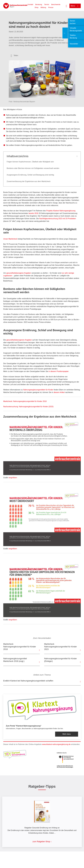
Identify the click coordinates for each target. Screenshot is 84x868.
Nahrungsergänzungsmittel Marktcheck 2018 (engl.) (15, 660)
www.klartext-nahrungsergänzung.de (56, 744)
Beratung (39, 4)
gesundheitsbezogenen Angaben (19, 340)
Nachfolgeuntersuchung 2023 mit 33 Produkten (58, 219)
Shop (36, 7)
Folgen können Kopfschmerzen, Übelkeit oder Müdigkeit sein (30, 162)
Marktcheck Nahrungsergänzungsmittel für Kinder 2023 (60, 647)
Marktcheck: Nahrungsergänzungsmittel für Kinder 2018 (25, 401)
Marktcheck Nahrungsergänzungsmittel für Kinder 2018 (20, 647)
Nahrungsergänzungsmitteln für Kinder (38, 390)
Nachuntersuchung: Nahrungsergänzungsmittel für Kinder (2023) (28, 407)
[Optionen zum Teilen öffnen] (14, 56)
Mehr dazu (67, 734)
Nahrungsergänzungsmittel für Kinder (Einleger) (60, 660)
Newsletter (74, 44)
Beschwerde (56, 4)
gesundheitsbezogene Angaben (19, 273)
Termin (47, 4)
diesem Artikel (59, 392)
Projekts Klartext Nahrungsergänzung (61, 211)
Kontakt (30, 4)
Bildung (43, 7)
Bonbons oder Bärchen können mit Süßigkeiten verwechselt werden (33, 168)
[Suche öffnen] (66, 6)
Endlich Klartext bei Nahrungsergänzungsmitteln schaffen (28, 681)
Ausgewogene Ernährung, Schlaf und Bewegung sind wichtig (30, 175)
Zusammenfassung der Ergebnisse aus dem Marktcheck (29, 181)
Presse (51, 7)
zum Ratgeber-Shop (41, 842)
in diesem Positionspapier (59, 371)
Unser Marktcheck (10, 239)
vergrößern (13, 478)
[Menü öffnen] (75, 6)
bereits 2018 (33, 213)
